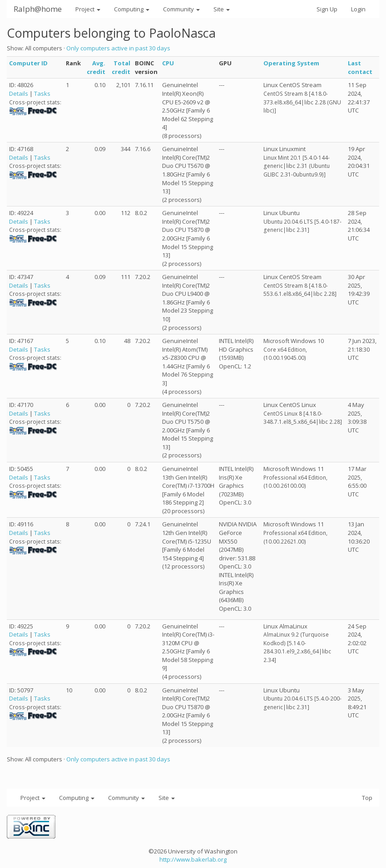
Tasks (42, 93)
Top (367, 798)
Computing (132, 9)
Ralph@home (38, 9)
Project (88, 9)
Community (181, 9)
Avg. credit (96, 67)
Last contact (360, 67)
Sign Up (327, 9)
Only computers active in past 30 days (118, 48)
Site (222, 9)
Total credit (121, 67)
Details (19, 93)
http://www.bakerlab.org (193, 859)
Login (358, 9)
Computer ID (28, 63)
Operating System (291, 63)
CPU (168, 63)
